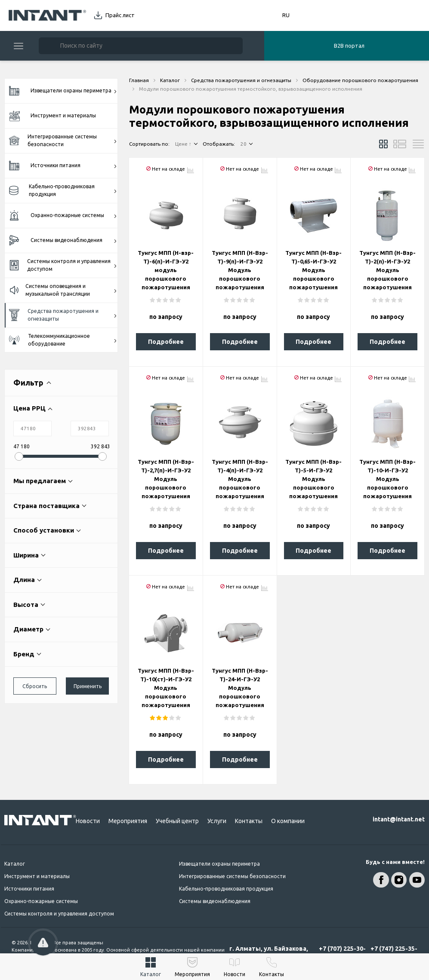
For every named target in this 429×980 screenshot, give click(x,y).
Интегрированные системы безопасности (63, 140)
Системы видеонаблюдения (63, 240)
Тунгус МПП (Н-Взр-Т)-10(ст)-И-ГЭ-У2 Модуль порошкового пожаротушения (166, 688)
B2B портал (349, 46)
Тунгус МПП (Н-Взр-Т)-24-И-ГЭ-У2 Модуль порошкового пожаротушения (240, 688)
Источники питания (63, 166)
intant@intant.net (399, 819)
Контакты (249, 821)
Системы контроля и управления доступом (63, 265)
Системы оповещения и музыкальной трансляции (63, 290)
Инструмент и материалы (52, 116)
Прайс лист (120, 15)
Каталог (15, 864)
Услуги (217, 821)
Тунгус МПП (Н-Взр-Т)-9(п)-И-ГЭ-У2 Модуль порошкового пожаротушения (240, 270)
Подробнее (166, 342)
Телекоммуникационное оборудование (63, 340)
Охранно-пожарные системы (63, 216)
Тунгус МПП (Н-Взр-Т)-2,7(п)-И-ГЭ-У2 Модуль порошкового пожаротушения (166, 479)
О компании (288, 821)
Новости (88, 821)
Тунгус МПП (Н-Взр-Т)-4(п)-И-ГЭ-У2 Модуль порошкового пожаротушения (240, 479)
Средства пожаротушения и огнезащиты (63, 315)
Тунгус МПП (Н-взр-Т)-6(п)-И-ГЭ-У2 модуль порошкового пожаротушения (166, 270)
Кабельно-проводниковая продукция (63, 190)
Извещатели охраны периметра (63, 91)
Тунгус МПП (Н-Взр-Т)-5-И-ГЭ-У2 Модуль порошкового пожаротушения (313, 479)
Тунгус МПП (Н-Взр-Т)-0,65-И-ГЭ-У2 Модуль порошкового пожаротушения (313, 270)
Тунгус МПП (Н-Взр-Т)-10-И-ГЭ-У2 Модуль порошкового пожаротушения (387, 479)
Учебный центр (177, 821)
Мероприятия (128, 821)
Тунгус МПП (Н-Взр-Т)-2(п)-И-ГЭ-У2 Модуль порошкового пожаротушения (387, 270)
